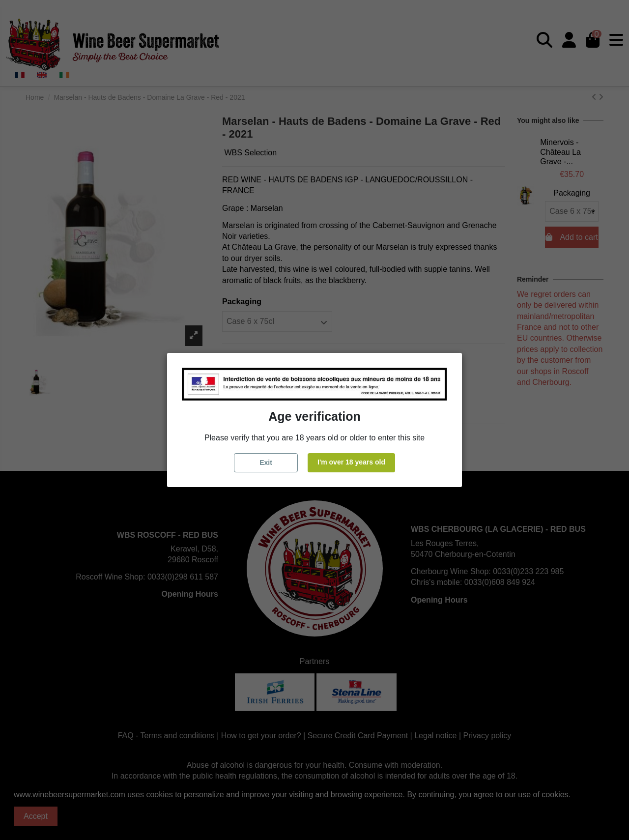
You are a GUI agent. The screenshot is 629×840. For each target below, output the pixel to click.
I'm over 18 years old (351, 462)
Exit (266, 463)
